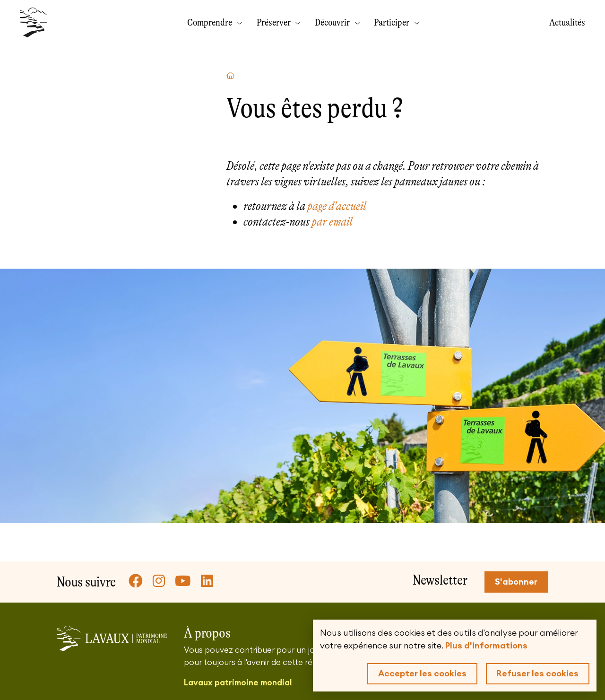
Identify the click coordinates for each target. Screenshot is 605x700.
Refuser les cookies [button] (537, 674)
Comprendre (211, 22)
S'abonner (516, 582)
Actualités (567, 22)
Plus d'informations (486, 646)
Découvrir (333, 22)
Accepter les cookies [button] (422, 674)
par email (332, 222)
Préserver (275, 22)
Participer (393, 22)
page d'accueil (337, 206)
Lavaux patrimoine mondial (238, 683)
